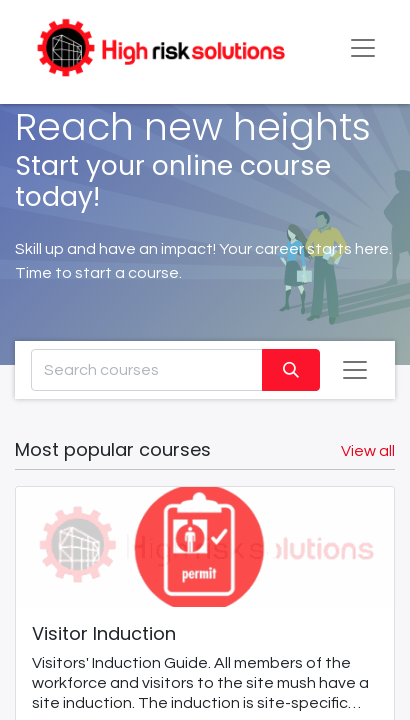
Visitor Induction (104, 634)
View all (368, 451)
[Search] (291, 370)
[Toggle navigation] (355, 370)
